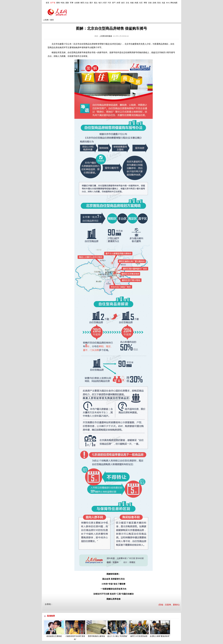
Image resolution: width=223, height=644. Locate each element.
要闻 (58, 3)
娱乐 (123, 3)
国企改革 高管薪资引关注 (113, 579)
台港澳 (77, 3)
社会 (87, 3)
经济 (105, 3)
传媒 (132, 3)
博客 (145, 3)
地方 (100, 3)
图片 (91, 3)
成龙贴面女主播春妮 (54, 636)
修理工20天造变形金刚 (139, 636)
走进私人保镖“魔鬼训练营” (160, 636)
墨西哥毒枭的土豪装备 (96, 636)
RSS (168, 3)
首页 (48, 3)
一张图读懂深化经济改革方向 (113, 589)
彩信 (159, 3)
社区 (141, 3)
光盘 (163, 3)
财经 (52, 20)
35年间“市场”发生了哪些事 (113, 584)
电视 (137, 3)
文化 (127, 3)
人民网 (46, 20)
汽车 (109, 3)
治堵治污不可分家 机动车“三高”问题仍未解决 (113, 594)
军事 (72, 3)
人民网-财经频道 (106, 36)
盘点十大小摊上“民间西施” (118, 636)
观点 (96, 3)
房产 (114, 3)
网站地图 (174, 3)
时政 (62, 3)
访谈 (150, 3)
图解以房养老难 (113, 599)
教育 (82, 3)
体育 (119, 3)
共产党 (53, 3)
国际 (67, 3)
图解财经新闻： (113, 574)
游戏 (155, 3)
